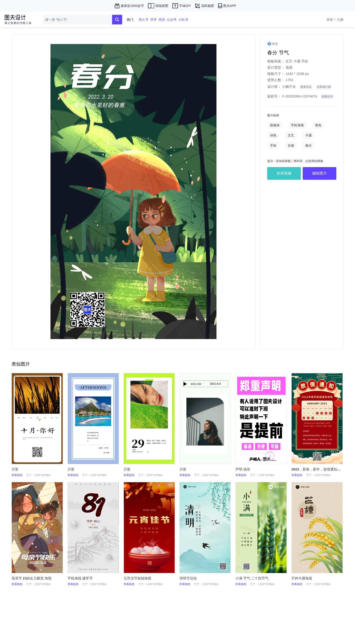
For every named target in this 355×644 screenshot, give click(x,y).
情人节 (144, 20)
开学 (154, 20)
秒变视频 (284, 173)
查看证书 (327, 97)
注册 (340, 20)
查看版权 (17, 475)
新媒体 (275, 125)
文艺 (289, 61)
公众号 (172, 20)
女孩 (291, 145)
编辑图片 (319, 173)
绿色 (273, 135)
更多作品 (306, 87)
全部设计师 (324, 87)
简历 (162, 20)
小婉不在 (289, 87)
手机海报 (297, 125)
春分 (308, 145)
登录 (331, 20)
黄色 (318, 125)
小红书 (183, 20)
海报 (289, 67)
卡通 (297, 61)
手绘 (305, 61)
